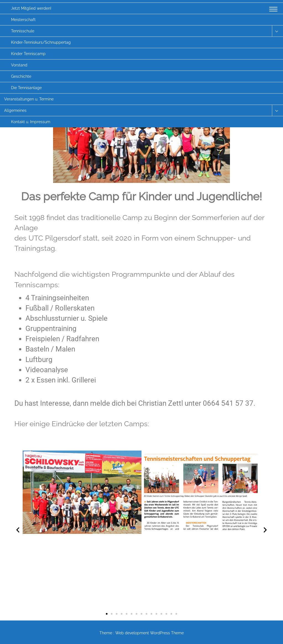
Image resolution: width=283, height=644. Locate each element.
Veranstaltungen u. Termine (29, 99)
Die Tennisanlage (26, 88)
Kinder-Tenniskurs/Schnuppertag (41, 42)
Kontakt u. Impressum (31, 122)
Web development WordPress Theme (150, 633)
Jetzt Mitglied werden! (31, 8)
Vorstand (19, 65)
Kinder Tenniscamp (28, 54)
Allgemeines (15, 110)
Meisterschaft (23, 20)
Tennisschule (23, 31)
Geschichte (21, 76)
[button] (18, 530)
